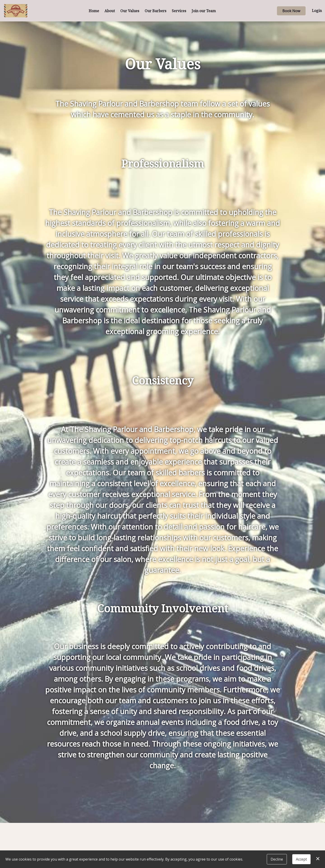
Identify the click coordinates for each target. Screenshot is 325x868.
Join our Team (204, 11)
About (110, 11)
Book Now (291, 11)
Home (94, 11)
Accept (301, 859)
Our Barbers (156, 11)
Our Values (130, 11)
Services (179, 11)
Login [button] (317, 11)
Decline (277, 859)
